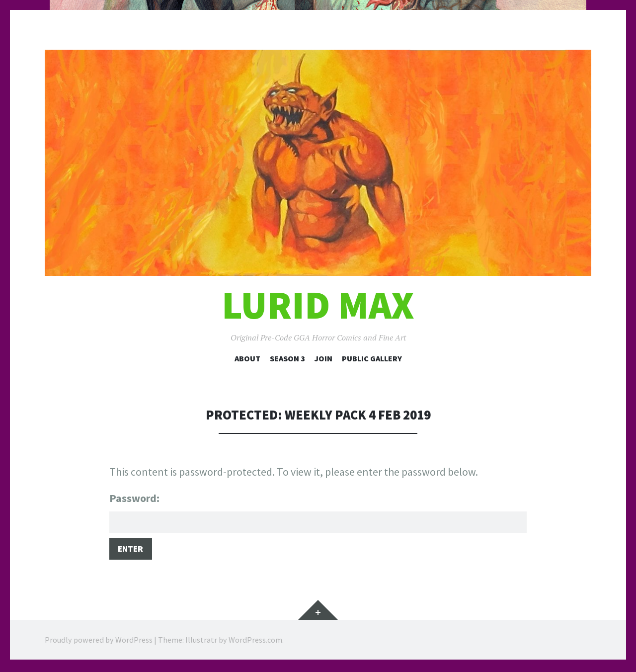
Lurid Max (318, 305)
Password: (318, 513)
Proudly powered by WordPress (99, 642)
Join (323, 358)
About (247, 358)
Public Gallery (372, 358)
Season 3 (287, 358)
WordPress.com (255, 642)
